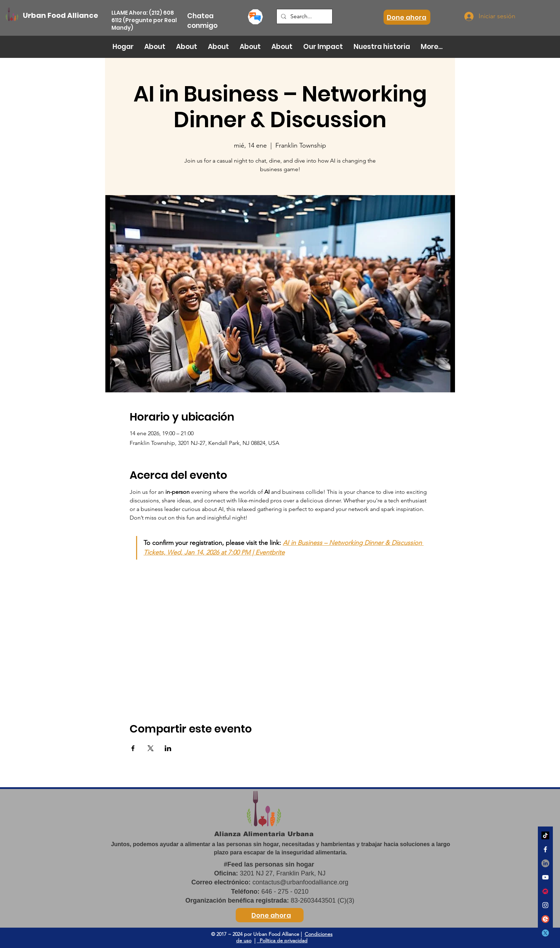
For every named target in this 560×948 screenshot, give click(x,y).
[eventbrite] (545, 919)
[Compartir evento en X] (151, 748)
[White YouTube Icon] (545, 877)
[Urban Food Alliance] (63, 15)
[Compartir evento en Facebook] (133, 748)
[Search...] (304, 16)
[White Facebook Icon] (545, 849)
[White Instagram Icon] (545, 905)
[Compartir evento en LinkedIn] (168, 748)
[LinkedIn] (545, 863)
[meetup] (545, 891)
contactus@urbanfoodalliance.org (300, 882)
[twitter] (545, 933)
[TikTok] (545, 835)
